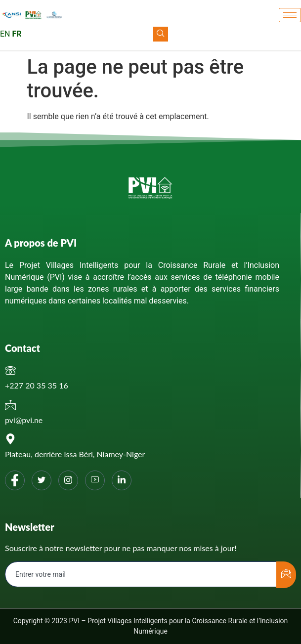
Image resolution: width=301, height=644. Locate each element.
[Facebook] (15, 480)
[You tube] (95, 480)
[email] (141, 574)
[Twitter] (42, 480)
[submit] (286, 575)
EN (5, 34)
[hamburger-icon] (290, 15)
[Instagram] (68, 480)
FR (17, 34)
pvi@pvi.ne (24, 420)
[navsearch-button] (161, 34)
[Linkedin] (122, 480)
